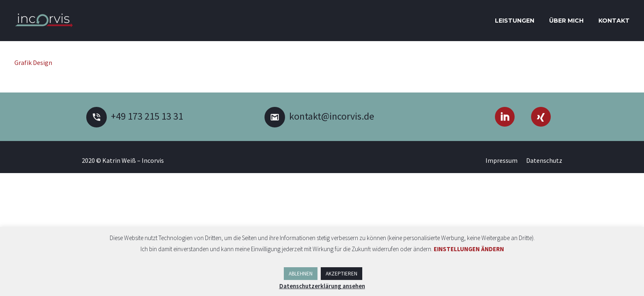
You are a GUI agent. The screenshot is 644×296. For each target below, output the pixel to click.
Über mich (566, 21)
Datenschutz (544, 160)
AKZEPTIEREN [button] (342, 274)
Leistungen (515, 21)
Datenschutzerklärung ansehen (322, 286)
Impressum (501, 160)
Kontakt (614, 21)
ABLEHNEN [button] (301, 274)
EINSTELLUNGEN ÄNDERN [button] (469, 249)
